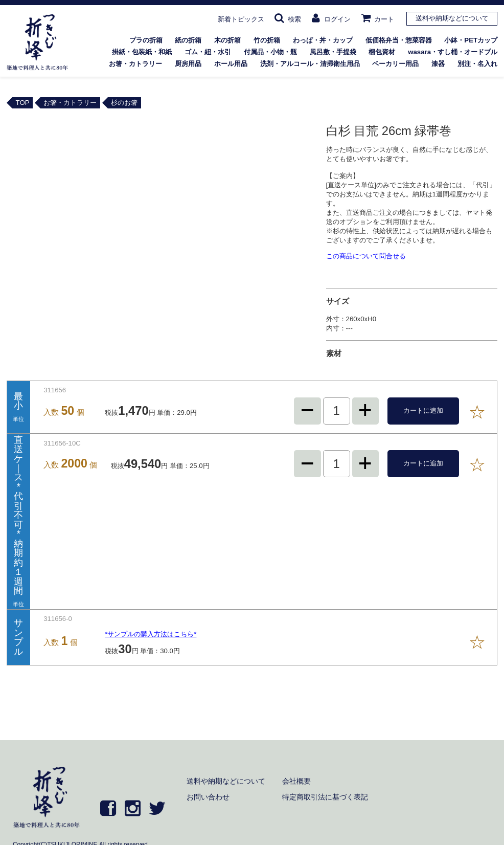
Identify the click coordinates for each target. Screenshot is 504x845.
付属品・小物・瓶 (270, 52)
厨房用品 (188, 64)
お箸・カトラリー (135, 64)
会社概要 (296, 781)
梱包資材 (382, 52)
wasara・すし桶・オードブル (453, 52)
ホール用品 (231, 64)
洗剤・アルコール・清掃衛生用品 (310, 64)
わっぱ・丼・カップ (323, 40)
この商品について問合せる (366, 256)
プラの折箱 (146, 40)
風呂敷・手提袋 (333, 52)
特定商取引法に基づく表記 (325, 797)
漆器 (438, 64)
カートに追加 (423, 410)
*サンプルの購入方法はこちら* (151, 634)
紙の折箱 (188, 40)
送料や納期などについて (452, 18)
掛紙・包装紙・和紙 (142, 52)
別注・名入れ (477, 64)
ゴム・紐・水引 (208, 52)
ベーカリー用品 (395, 64)
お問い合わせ (208, 797)
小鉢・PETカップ (471, 40)
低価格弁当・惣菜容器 (399, 40)
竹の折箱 (267, 40)
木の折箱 (227, 40)
